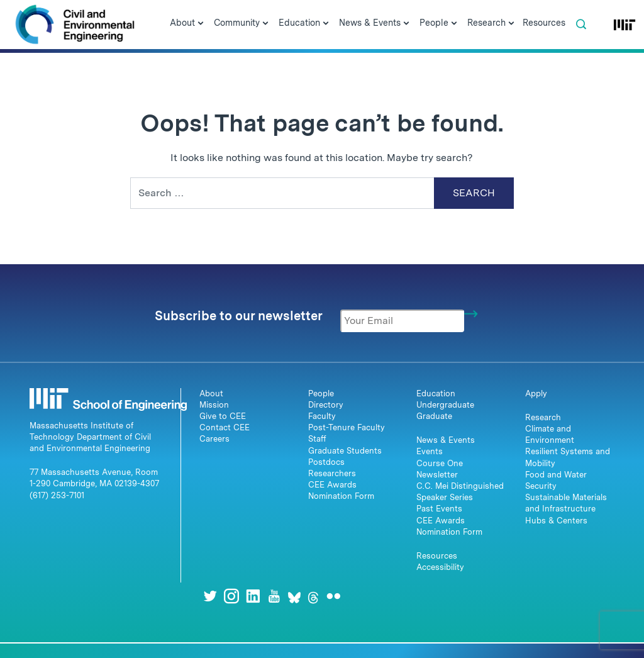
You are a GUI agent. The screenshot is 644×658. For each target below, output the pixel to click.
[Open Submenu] (201, 24)
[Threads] (313, 596)
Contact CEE (225, 427)
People (321, 393)
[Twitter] (210, 596)
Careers (214, 439)
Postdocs (326, 462)
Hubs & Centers (556, 521)
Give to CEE (223, 416)
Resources (437, 556)
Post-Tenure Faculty (347, 427)
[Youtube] (274, 596)
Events (430, 451)
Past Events (439, 509)
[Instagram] (231, 596)
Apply (536, 393)
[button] (581, 25)
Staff (317, 439)
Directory (326, 405)
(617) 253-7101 (57, 495)
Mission (214, 405)
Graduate (434, 416)
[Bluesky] (294, 596)
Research (543, 417)
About (211, 393)
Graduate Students (345, 451)
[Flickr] (333, 596)
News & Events (446, 440)
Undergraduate (445, 405)
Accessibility (440, 567)
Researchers (332, 473)
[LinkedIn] (253, 596)
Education (436, 393)
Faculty (322, 416)
